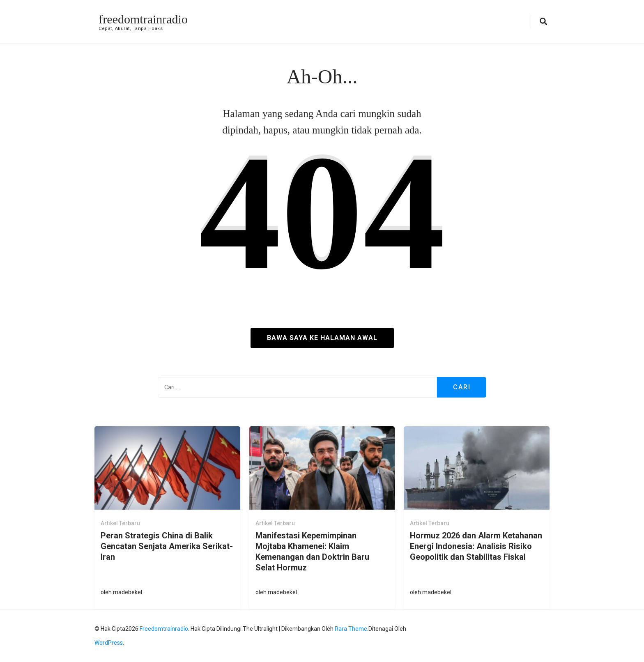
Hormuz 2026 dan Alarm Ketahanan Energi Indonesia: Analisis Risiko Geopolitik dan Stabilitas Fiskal (476, 546)
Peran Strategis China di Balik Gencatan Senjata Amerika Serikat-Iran (167, 546)
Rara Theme (351, 629)
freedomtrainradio (143, 19)
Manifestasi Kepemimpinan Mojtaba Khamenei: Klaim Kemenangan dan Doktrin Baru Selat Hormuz (312, 552)
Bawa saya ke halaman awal (322, 338)
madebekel (128, 592)
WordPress (109, 643)
